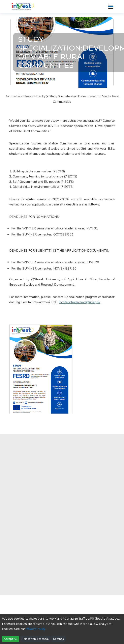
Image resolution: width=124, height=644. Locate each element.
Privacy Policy (35, 629)
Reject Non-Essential (35, 639)
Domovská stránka (18, 96)
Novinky (40, 96)
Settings (58, 639)
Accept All (11, 639)
